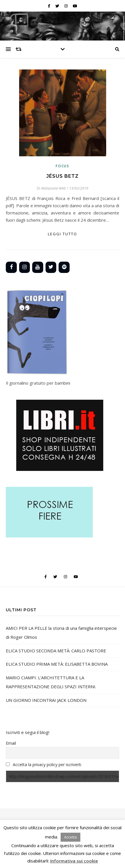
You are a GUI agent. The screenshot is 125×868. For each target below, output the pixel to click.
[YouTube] (38, 267)
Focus (62, 166)
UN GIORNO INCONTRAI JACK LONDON (46, 700)
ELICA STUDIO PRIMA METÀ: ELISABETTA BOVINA (57, 664)
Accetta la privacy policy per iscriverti (47, 765)
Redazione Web (54, 188)
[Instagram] (25, 267)
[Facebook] (11, 267)
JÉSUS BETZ (62, 176)
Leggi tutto (62, 234)
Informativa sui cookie (74, 861)
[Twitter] (51, 267)
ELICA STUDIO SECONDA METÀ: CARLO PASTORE (56, 651)
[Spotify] (64, 267)
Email (11, 743)
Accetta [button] (70, 837)
